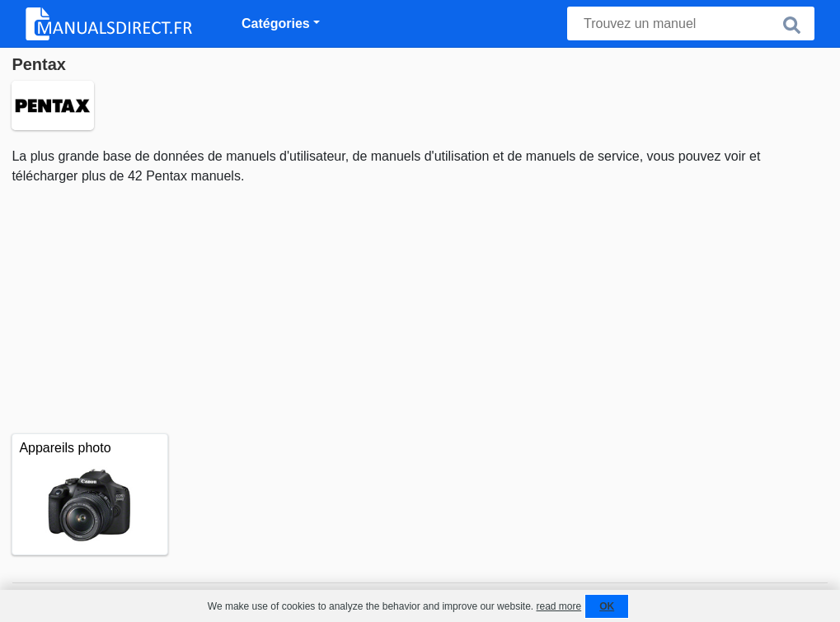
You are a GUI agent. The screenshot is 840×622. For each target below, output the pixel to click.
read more (558, 606)
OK (607, 606)
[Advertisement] (420, 310)
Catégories (276, 23)
